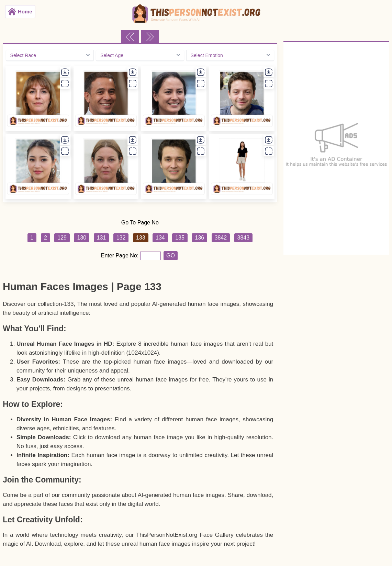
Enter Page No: (121, 256)
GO (171, 256)
